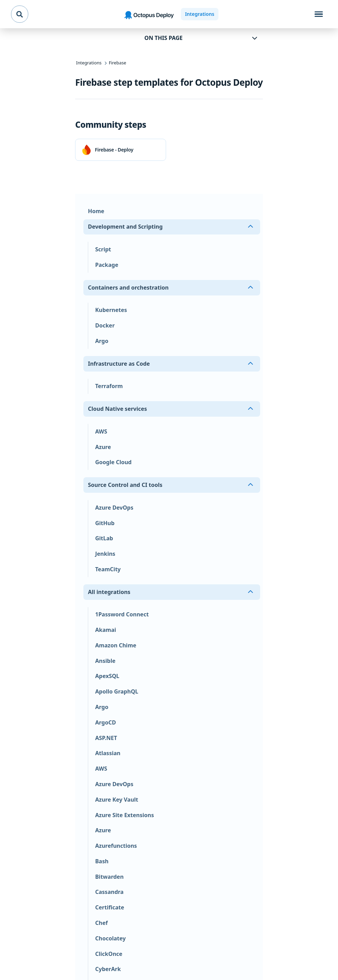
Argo (102, 341)
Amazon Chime (116, 645)
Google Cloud (113, 462)
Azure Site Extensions (125, 815)
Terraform (109, 386)
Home (96, 211)
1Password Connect (122, 614)
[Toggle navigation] (319, 14)
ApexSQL (107, 676)
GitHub (105, 523)
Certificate (110, 907)
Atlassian (108, 753)
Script (103, 249)
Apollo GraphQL (117, 691)
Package (107, 265)
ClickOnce (109, 954)
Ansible (105, 661)
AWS (101, 431)
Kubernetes (111, 310)
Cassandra (109, 892)
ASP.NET (106, 738)
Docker (105, 325)
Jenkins (105, 554)
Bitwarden (109, 877)
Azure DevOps (114, 508)
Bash (102, 861)
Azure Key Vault (117, 800)
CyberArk (108, 969)
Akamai (106, 630)
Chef (101, 923)
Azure (103, 447)
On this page (163, 38)
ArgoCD (105, 722)
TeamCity (108, 569)
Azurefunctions (116, 846)
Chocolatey (110, 938)
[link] (121, 150)
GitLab (104, 538)
